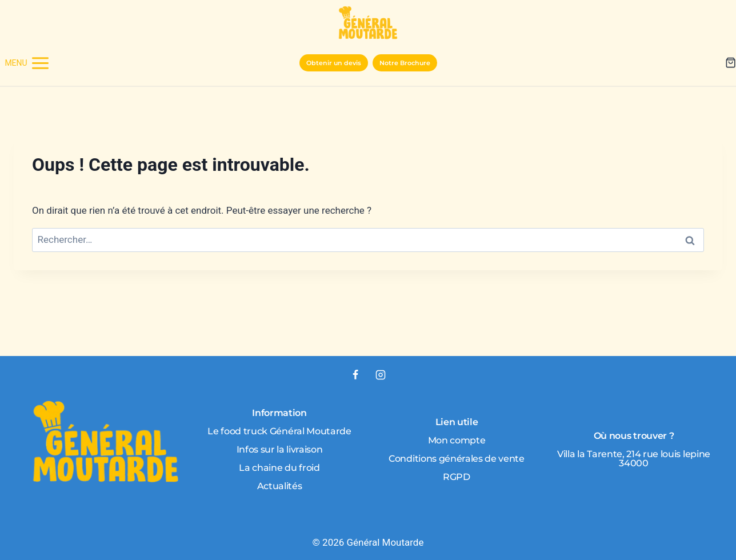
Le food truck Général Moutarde (279, 431)
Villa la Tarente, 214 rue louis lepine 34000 (634, 459)
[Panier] (731, 63)
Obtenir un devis (334, 63)
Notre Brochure (405, 63)
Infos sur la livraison (280, 449)
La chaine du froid (279, 468)
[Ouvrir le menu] (27, 63)
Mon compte (457, 440)
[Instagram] (381, 375)
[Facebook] (355, 375)
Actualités (280, 486)
